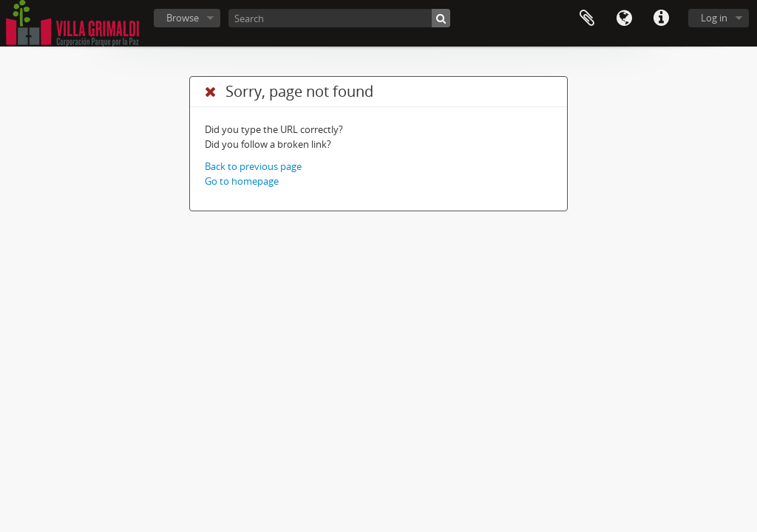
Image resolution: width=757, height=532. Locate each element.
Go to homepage (242, 181)
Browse (183, 18)
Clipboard (587, 18)
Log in (714, 18)
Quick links (661, 18)
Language (624, 18)
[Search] (339, 18)
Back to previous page (253, 166)
